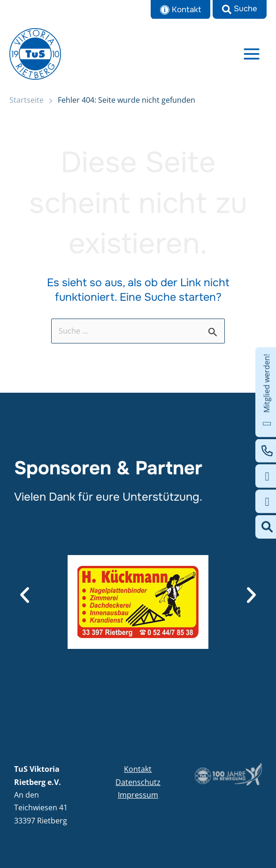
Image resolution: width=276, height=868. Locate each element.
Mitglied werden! (267, 392)
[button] (240, 9)
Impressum (138, 795)
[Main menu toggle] (252, 54)
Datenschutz (138, 782)
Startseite (27, 100)
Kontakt (138, 769)
